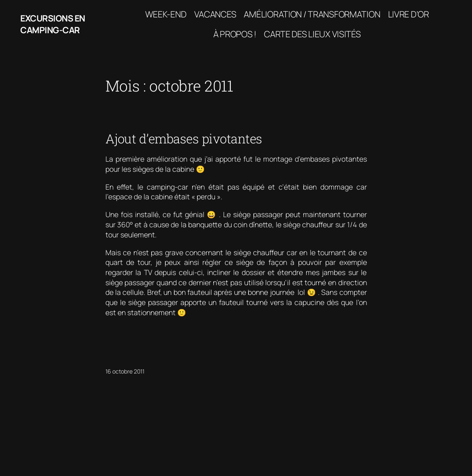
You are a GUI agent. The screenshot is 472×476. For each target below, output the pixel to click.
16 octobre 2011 (125, 371)
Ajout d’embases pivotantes (184, 139)
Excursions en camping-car (53, 24)
